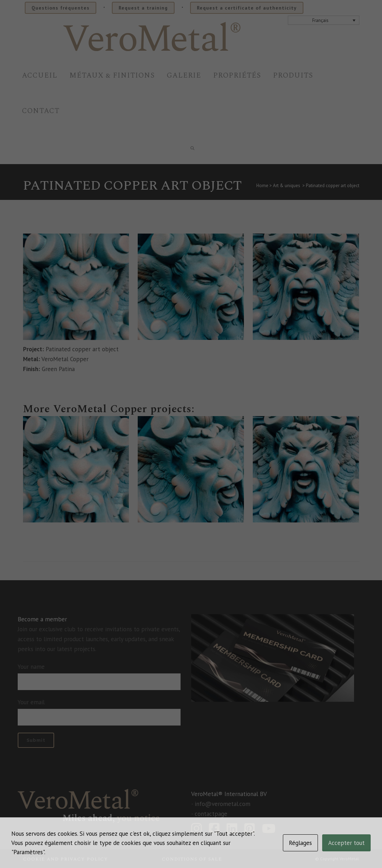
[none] (324, 20)
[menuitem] (324, 20)
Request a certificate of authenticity (247, 8)
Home (262, 186)
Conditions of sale (192, 859)
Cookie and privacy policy (65, 859)
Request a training (143, 8)
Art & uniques (287, 186)
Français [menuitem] (320, 20)
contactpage (211, 814)
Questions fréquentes (61, 8)
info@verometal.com (223, 804)
